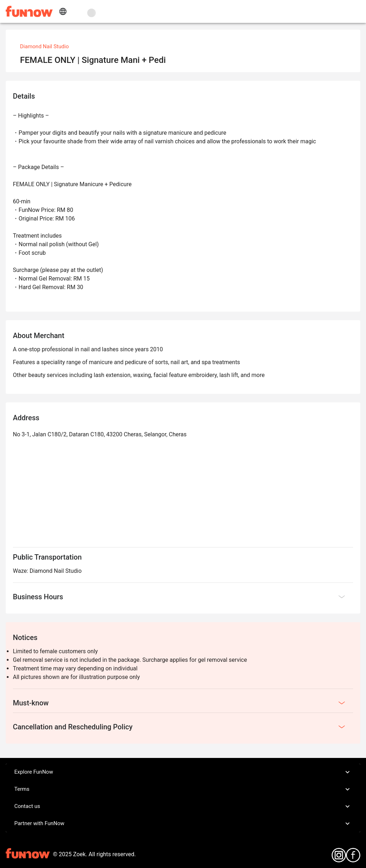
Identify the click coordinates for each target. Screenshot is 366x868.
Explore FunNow (183, 772)
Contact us (183, 807)
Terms (183, 789)
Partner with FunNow (183, 824)
